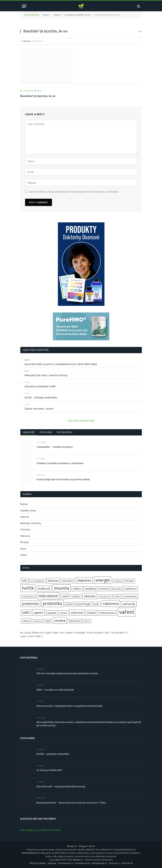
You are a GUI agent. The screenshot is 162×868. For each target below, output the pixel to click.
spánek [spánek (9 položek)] (52, 613)
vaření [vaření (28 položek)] (127, 612)
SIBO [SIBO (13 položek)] (26, 613)
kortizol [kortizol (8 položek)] (104, 589)
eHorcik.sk (127, 863)
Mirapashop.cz (100, 863)
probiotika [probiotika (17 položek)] (52, 603)
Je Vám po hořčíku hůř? (49, 770)
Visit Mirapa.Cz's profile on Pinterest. (41, 830)
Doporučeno (65, 432)
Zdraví (24, 555)
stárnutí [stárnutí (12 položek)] (77, 613)
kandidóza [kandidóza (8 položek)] (91, 589)
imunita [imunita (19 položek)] (62, 588)
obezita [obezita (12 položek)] (90, 596)
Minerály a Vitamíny (31, 523)
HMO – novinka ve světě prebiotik (55, 690)
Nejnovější (29, 432)
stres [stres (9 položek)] (64, 613)
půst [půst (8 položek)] (97, 604)
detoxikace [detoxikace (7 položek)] (68, 581)
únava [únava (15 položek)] (60, 620)
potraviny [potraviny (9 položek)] (131, 596)
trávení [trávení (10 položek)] (92, 613)
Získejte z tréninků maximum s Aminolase (60, 463)
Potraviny (25, 529)
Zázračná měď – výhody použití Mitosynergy (61, 786)
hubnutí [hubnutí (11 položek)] (44, 588)
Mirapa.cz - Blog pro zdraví (81, 846)
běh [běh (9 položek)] (25, 581)
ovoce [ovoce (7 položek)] (118, 596)
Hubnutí (25, 517)
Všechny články (38, 863)
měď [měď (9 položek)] (65, 596)
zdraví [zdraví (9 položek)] (26, 621)
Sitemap (52, 863)
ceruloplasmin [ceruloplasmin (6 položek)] (37, 581)
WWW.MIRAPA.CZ (31, 853)
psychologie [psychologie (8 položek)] (84, 604)
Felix (27, 371)
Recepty (25, 542)
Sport (23, 549)
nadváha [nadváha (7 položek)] (76, 596)
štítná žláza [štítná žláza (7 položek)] (75, 621)
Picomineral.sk (82, 863)
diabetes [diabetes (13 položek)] (84, 580)
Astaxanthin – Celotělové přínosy (55, 447)
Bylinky (24, 504)
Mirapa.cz (78, 860)
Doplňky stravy (28, 510)
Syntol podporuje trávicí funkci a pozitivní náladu (63, 479)
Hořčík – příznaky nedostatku (41, 397)
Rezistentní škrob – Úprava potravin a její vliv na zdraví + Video (71, 803)
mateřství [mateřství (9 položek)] (130, 589)
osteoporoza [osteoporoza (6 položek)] (105, 597)
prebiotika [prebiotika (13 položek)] (31, 604)
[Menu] (24, 6)
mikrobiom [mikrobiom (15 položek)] (48, 596)
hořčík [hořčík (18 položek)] (28, 588)
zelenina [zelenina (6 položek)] (37, 621)
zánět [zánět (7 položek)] (48, 621)
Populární (46, 432)
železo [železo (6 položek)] (87, 621)
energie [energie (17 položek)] (103, 580)
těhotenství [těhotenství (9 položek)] (108, 613)
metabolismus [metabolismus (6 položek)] (28, 597)
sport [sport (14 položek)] (39, 612)
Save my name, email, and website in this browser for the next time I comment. (74, 192)
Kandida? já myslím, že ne (38, 96)
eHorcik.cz (115, 863)
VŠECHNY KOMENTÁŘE (81, 421)
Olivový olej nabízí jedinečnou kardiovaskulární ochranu (67, 673)
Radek (27, 360)
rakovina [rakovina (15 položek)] (111, 603)
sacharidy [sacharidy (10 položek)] (129, 604)
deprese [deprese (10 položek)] (53, 580)
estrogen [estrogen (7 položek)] (129, 581)
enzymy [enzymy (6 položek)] (117, 581)
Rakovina (25, 536)
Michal (27, 41)
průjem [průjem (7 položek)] (70, 604)
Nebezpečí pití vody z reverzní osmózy (46, 375)
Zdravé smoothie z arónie (39, 409)
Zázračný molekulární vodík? (40, 386)
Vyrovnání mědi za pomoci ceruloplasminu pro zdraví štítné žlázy (61, 364)
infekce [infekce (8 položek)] (77, 589)
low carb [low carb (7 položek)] (117, 589)
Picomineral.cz (65, 863)
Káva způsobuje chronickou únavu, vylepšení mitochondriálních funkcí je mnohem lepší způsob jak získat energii (89, 724)
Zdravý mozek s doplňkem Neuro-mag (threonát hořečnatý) (69, 706)
